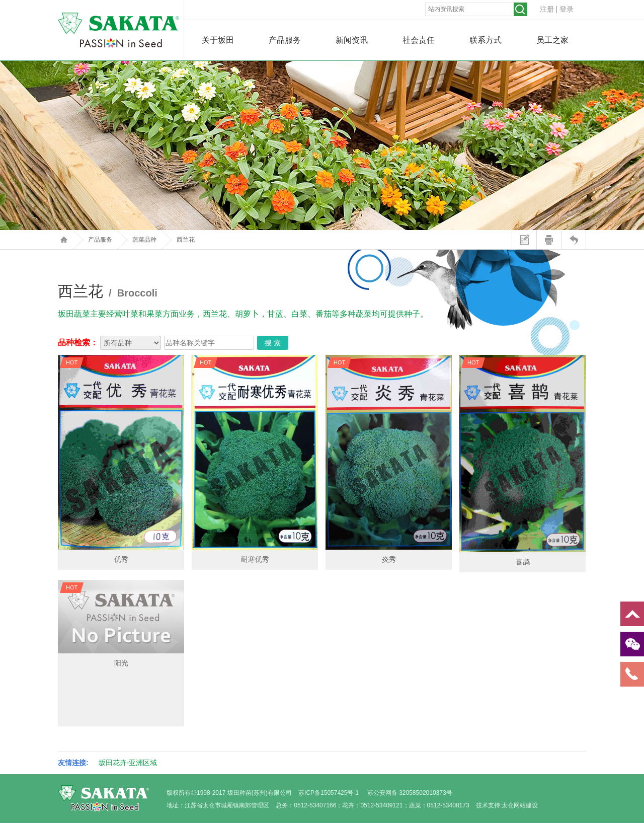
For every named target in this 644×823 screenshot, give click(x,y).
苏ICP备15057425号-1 (329, 793)
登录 (567, 9)
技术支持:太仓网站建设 (507, 805)
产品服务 (285, 40)
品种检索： (78, 343)
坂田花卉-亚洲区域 (128, 763)
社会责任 (419, 40)
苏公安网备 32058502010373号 (410, 793)
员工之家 (552, 40)
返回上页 (573, 240)
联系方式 (486, 40)
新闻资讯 (352, 40)
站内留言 (524, 240)
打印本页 (549, 240)
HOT (72, 362)
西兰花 (186, 240)
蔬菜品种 (144, 240)
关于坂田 (218, 40)
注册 (547, 9)
